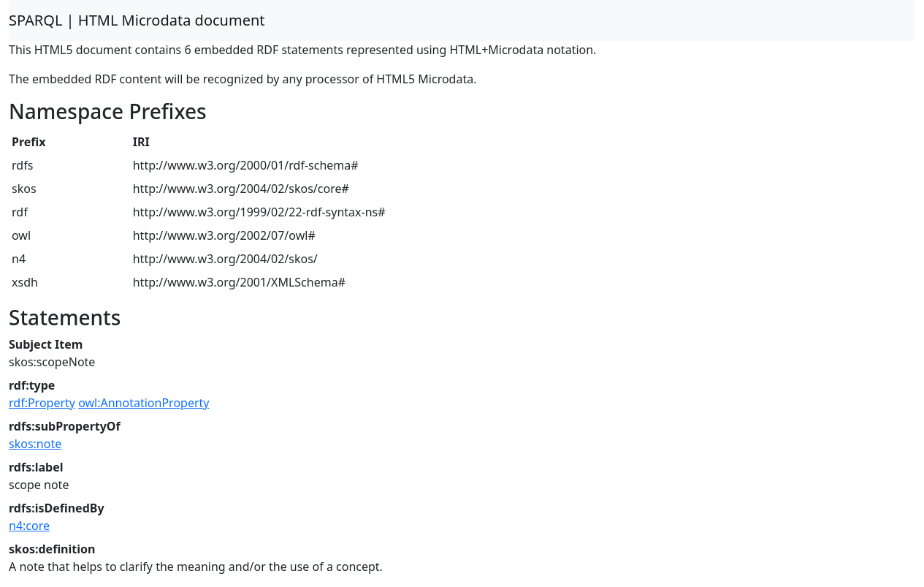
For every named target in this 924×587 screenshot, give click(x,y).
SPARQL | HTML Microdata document (137, 20)
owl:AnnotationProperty (144, 403)
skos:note (35, 444)
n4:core (29, 526)
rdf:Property (42, 403)
